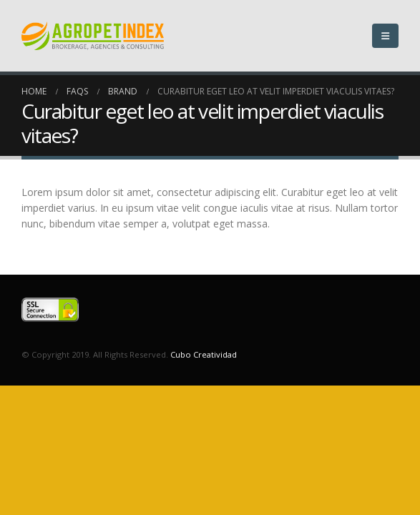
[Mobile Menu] (385, 36)
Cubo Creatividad (204, 354)
